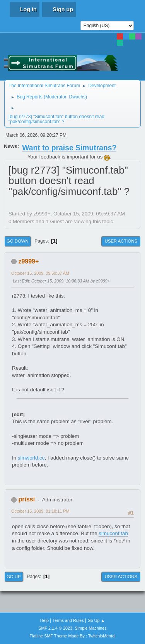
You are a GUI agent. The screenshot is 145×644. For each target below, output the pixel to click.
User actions (121, 241)
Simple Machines (91, 628)
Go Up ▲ (96, 620)
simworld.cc (31, 458)
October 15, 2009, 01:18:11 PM (40, 511)
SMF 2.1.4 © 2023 (55, 628)
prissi (26, 499)
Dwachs (77, 97)
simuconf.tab (113, 533)
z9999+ (28, 261)
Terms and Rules (68, 620)
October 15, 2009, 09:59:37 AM (40, 273)
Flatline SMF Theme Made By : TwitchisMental (73, 636)
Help (44, 620)
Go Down (18, 241)
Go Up (14, 577)
